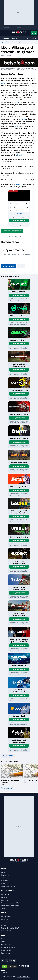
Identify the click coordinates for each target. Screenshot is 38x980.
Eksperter (4, 881)
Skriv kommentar (9, 266)
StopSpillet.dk (9, 28)
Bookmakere (6, 38)
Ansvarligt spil (6, 931)
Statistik (4, 922)
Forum (34, 38)
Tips (22, 38)
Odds (28, 38)
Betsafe (4, 83)
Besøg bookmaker (19, 220)
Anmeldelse (19, 214)
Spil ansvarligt (6, 27)
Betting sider (5, 894)
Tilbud (3, 909)
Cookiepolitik (5, 953)
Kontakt (4, 939)
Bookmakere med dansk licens (11, 903)
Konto (34, 33)
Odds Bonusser (6, 897)
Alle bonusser (8, 756)
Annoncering (5, 944)
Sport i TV (4, 883)
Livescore (4, 925)
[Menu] (2, 33)
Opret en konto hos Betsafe (12, 231)
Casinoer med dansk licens (10, 906)
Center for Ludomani (8, 886)
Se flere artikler (7, 789)
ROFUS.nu (19, 27)
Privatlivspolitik (6, 950)
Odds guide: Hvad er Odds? (10, 928)
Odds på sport (6, 875)
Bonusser (15, 38)
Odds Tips (4, 872)
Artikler (8, 42)
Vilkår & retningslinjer (8, 947)
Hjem (3, 42)
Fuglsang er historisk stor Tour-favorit (10, 781)
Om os (3, 942)
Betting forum (6, 917)
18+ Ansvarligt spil (23, 977)
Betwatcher (5, 919)
